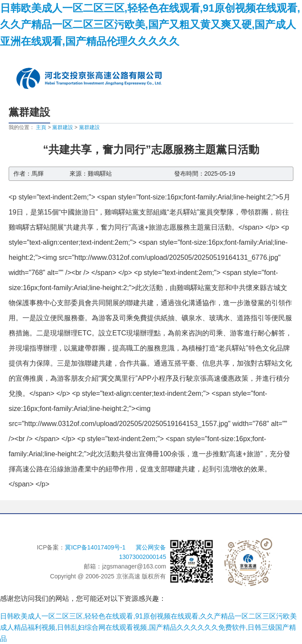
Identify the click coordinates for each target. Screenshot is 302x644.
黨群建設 (63, 127)
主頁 (41, 127)
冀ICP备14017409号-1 (96, 547)
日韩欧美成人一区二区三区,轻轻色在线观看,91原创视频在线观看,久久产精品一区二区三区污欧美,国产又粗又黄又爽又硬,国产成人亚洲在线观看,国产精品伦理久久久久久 (150, 25)
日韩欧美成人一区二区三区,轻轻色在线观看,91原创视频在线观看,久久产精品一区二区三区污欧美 (148, 616)
